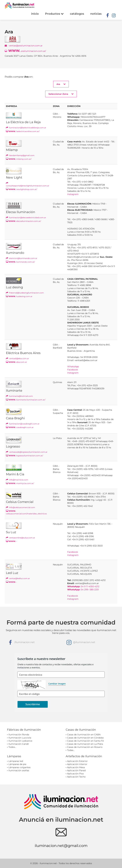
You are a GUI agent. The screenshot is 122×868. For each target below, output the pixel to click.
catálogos (77, 14)
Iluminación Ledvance (20, 741)
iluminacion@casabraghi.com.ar (23, 424)
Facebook (73, 370)
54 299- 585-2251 (83, 590)
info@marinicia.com (17, 480)
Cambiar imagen (57, 684)
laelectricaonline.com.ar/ (23, 131)
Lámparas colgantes (19, 767)
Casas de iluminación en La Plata (85, 744)
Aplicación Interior (77, 764)
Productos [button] (54, 14)
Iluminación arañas (19, 770)
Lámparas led (16, 761)
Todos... (12, 747)
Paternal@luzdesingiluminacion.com (25, 293)
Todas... (71, 750)
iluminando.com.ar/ (20, 262)
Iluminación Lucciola (20, 738)
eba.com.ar (16, 362)
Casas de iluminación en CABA (84, 735)
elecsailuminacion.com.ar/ (23, 221)
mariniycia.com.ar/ (20, 483)
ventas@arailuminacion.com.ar (24, 46)
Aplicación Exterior (77, 761)
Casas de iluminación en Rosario (85, 747)
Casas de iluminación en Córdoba (85, 738)
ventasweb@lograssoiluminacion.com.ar (27, 452)
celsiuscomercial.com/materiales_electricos (26, 512)
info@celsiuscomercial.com (20, 507)
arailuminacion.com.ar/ (25, 51)
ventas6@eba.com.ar (17, 358)
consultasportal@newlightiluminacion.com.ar (28, 184)
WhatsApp (73, 366)
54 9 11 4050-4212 (83, 586)
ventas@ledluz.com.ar (18, 578)
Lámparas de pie (17, 764)
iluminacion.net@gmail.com (61, 846)
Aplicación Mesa (76, 767)
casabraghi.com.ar (20, 427)
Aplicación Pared (76, 770)
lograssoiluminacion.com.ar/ (24, 456)
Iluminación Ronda (19, 735)
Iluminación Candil (19, 744)
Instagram (73, 194)
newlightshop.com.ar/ (22, 189)
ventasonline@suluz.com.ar (20, 538)
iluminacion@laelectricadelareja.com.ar (26, 128)
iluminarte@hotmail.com (19, 396)
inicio (35, 14)
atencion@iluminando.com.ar (22, 258)
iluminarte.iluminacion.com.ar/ (26, 400)
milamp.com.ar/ (19, 159)
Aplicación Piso (75, 774)
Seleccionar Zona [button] (61, 94)
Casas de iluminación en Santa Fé (85, 741)
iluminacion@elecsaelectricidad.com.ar (26, 218)
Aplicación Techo (76, 777)
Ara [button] (61, 84)
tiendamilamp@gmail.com (20, 155)
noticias (96, 14)
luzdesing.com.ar (19, 296)
